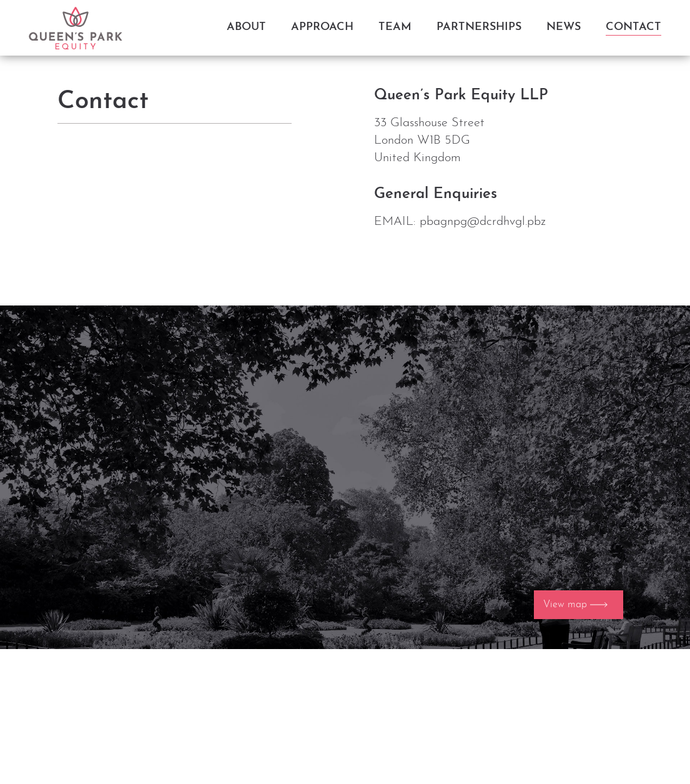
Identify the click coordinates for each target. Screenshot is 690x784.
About (246, 27)
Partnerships (479, 27)
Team (395, 27)
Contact (633, 27)
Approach (322, 27)
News (564, 27)
